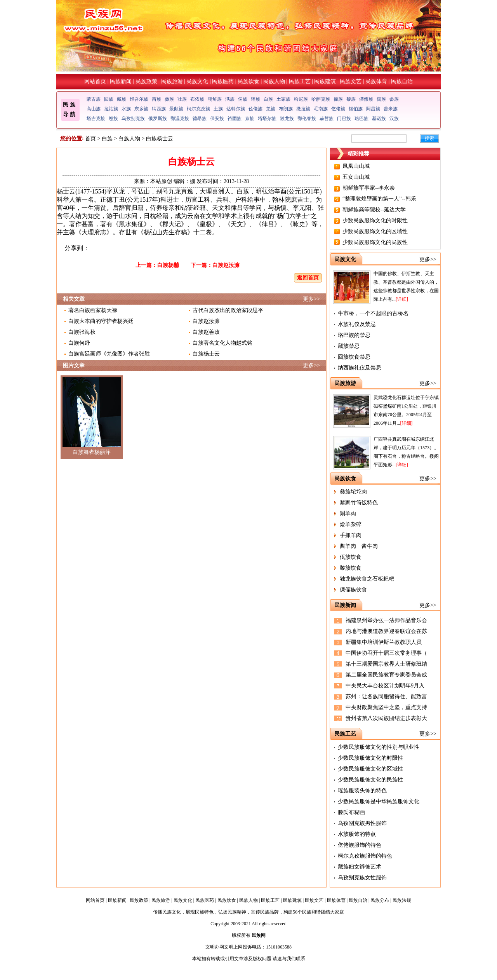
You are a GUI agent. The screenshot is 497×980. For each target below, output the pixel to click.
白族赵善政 (206, 332)
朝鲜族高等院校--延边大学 (374, 210)
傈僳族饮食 (353, 590)
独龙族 (287, 119)
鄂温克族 (180, 119)
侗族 (243, 99)
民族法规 (402, 900)
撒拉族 (303, 109)
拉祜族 (111, 109)
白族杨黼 (168, 265)
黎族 (351, 99)
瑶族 (255, 99)
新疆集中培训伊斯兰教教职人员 (384, 642)
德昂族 (200, 119)
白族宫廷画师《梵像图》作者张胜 (109, 354)
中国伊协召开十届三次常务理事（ (386, 653)
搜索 (429, 138)
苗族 (156, 99)
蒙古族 (94, 99)
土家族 (283, 99)
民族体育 (376, 81)
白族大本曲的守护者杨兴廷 (101, 321)
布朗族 (286, 109)
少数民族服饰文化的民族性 (375, 242)
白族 (268, 99)
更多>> (311, 299)
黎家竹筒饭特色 (359, 503)
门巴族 (344, 119)
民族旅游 (172, 81)
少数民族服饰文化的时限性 (375, 221)
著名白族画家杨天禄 (93, 310)
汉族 (394, 119)
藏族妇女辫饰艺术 (360, 867)
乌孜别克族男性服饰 (362, 823)
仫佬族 (255, 109)
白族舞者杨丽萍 (92, 452)
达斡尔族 (236, 109)
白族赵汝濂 (226, 265)
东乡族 (141, 109)
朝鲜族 (215, 99)
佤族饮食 (351, 557)
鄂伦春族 (307, 119)
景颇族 (176, 109)
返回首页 (308, 278)
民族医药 (223, 81)
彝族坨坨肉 (353, 492)
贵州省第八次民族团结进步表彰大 (386, 718)
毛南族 (321, 109)
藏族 (122, 99)
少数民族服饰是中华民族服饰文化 (379, 801)
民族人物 (274, 81)
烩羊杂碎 (351, 524)
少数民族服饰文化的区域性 (375, 231)
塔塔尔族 (267, 119)
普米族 (391, 109)
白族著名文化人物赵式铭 (222, 343)
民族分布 (380, 900)
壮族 (182, 99)
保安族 (217, 119)
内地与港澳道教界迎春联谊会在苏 (386, 631)
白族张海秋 (82, 332)
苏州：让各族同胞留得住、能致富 (386, 697)
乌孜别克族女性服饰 (362, 878)
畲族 (394, 99)
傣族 (338, 99)
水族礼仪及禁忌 (357, 324)
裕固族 (235, 119)
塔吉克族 (96, 119)
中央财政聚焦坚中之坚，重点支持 (386, 707)
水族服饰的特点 (357, 834)
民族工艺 (300, 81)
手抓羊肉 (351, 535)
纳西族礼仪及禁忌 (360, 368)
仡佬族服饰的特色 (360, 845)
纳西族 (159, 109)
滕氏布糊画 (351, 812)
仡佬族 (338, 109)
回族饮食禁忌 (354, 357)
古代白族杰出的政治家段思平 (228, 310)
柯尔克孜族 (198, 109)
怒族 (113, 119)
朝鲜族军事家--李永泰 (369, 188)
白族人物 (129, 139)
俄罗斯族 (158, 119)
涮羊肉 (348, 514)
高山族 (94, 109)
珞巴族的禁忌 (354, 335)
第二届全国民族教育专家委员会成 (386, 675)
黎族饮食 (351, 568)
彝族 (169, 99)
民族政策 (146, 81)
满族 (230, 99)
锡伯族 (356, 109)
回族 (109, 99)
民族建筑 (325, 81)
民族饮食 (248, 81)
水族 (126, 109)
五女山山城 (356, 177)
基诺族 (379, 119)
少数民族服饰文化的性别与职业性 (379, 747)
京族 (250, 119)
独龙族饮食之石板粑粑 (367, 579)
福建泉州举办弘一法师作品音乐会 (386, 620)
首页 (90, 139)
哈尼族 (301, 99)
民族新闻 (121, 81)
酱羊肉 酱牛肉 (359, 546)
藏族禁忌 (349, 346)
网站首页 (95, 81)
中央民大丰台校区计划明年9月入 (385, 686)
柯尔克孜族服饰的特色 (365, 856)
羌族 (271, 109)
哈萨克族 (321, 99)
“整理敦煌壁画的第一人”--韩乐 (379, 199)
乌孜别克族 (133, 119)
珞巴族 (361, 119)
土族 (218, 109)
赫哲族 (327, 119)
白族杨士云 (206, 354)
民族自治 (402, 81)
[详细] (402, 299)
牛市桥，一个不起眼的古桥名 (373, 313)
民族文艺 (351, 81)
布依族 (197, 99)
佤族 (381, 99)
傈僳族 (366, 99)
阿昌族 (373, 109)
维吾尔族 (139, 99)
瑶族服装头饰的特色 (362, 791)
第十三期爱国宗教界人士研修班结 (386, 664)
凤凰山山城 (356, 166)
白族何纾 (79, 343)
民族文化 (197, 81)
